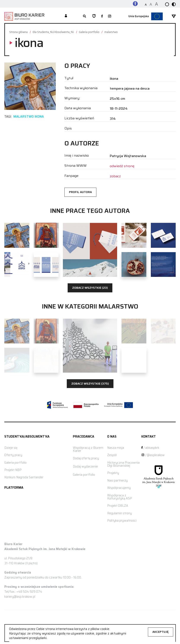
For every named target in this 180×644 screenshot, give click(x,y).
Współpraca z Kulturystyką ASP (120, 497)
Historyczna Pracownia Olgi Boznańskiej (123, 464)
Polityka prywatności (122, 521)
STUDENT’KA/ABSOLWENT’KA (27, 437)
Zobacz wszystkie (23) (90, 288)
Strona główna (18, 32)
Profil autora (80, 192)
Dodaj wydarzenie (85, 466)
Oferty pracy (13, 455)
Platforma (14, 488)
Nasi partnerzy (117, 480)
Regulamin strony (119, 513)
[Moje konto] (66, 16)
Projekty (113, 473)
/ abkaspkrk (150, 448)
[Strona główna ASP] (94, 16)
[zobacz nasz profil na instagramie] (110, 16)
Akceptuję (160, 632)
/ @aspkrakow (153, 455)
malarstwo (111, 32)
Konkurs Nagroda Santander (24, 477)
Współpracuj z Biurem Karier (88, 449)
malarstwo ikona (29, 117)
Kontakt (149, 437)
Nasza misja (116, 448)
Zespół (112, 455)
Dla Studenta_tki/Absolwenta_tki (53, 32)
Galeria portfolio (89, 32)
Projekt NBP (13, 470)
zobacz (115, 176)
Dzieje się (11, 448)
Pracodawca (84, 437)
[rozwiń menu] (174, 16)
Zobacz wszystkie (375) (90, 384)
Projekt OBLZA (118, 506)
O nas (112, 437)
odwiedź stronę (122, 166)
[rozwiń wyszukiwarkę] (84, 16)
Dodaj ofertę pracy (86, 458)
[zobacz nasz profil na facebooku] (102, 16)
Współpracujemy (119, 488)
